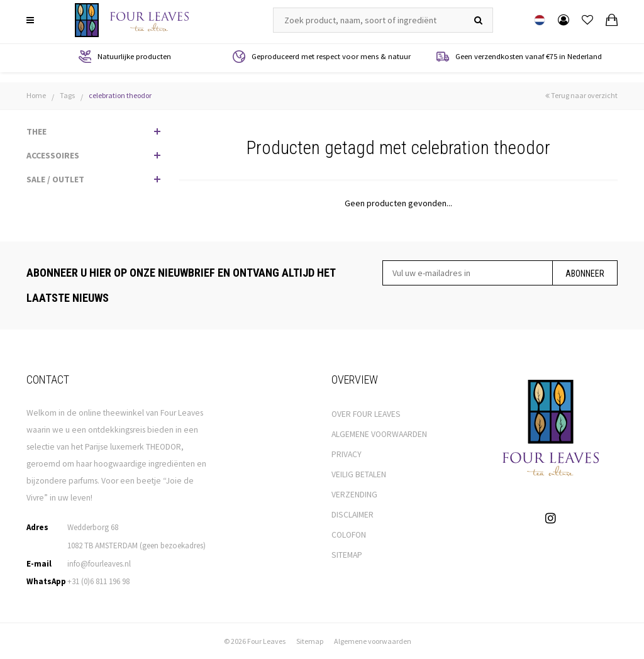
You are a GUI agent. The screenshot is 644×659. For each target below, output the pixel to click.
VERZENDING (354, 495)
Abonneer (585, 274)
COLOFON (349, 535)
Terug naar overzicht (581, 95)
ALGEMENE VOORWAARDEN (379, 434)
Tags (67, 95)
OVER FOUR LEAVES (366, 414)
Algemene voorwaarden (373, 641)
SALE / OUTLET (55, 179)
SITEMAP (347, 555)
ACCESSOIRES (53, 155)
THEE (36, 131)
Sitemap (310, 641)
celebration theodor (120, 95)
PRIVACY (347, 454)
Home (36, 95)
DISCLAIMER (353, 515)
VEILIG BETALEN (359, 474)
